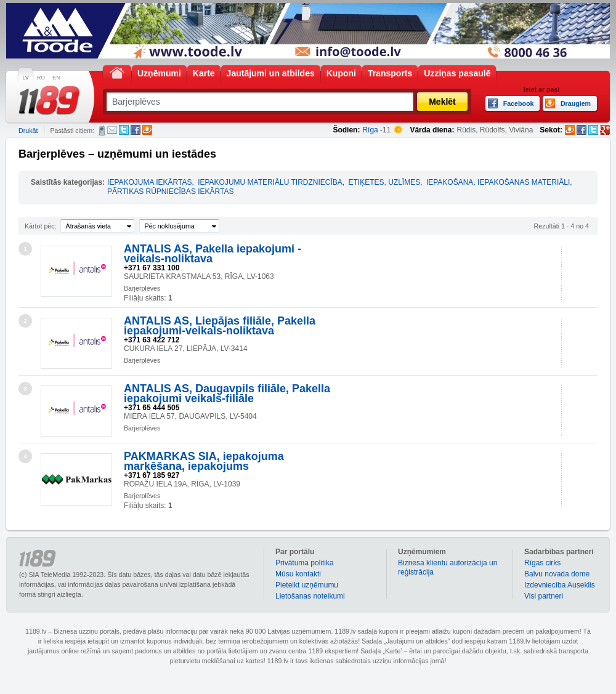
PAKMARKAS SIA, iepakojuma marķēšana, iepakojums (204, 461)
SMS (102, 131)
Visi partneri (544, 596)
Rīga (370, 130)
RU (41, 78)
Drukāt (28, 131)
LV (26, 78)
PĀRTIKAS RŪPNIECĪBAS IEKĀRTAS (170, 192)
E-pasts (112, 130)
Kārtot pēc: (41, 226)
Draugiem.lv (147, 130)
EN (56, 78)
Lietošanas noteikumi (310, 596)
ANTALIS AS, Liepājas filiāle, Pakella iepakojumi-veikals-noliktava (220, 326)
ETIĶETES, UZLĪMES (385, 182)
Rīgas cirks (542, 563)
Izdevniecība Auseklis (560, 585)
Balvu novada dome (557, 574)
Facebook (136, 130)
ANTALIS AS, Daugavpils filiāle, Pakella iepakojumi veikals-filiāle (227, 393)
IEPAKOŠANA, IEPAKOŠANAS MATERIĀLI (498, 182)
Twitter (124, 130)
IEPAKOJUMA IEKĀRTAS (149, 182)
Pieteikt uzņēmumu (307, 585)
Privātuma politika (305, 563)
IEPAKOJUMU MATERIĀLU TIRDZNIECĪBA (270, 182)
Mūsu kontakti (298, 574)
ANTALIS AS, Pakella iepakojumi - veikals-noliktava (213, 254)
